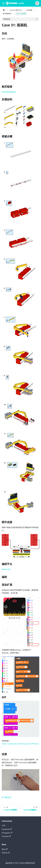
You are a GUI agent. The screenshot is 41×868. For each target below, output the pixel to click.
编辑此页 (7, 797)
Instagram (7, 833)
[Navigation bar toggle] (3, 3)
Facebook (7, 829)
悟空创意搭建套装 (9, 92)
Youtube (6, 836)
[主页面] (4, 10)
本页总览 (7, 19)
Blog (5, 849)
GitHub (6, 853)
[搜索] (37, 3)
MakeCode (6, 569)
